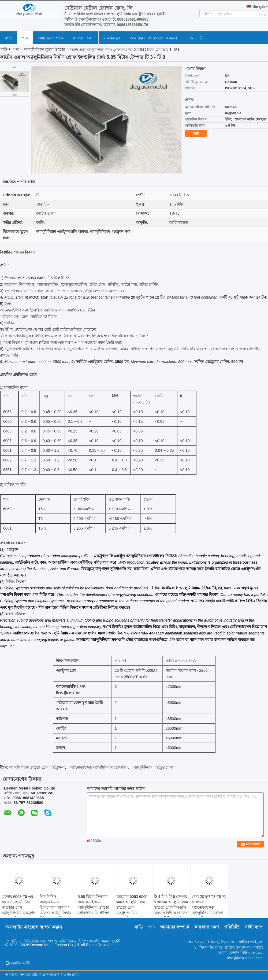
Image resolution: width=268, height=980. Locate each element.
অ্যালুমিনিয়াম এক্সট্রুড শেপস (154, 767)
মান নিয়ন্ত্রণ (112, 38)
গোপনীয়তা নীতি (18, 941)
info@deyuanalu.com (245, 958)
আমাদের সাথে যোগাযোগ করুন (154, 38)
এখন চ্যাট (194, 38)
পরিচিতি (232, 927)
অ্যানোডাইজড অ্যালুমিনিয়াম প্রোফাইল (99, 767)
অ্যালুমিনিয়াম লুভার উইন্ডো (45, 49)
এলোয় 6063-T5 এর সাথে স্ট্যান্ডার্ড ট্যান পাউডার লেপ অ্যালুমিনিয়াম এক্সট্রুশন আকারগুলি (18, 907)
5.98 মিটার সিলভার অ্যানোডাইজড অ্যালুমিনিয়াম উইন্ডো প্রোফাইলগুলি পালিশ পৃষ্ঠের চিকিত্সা (93, 907)
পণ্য (25, 38)
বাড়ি (9, 38)
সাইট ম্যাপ (254, 927)
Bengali (259, 6)
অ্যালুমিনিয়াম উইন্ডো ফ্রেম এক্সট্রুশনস (37, 767)
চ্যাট (196, 133)
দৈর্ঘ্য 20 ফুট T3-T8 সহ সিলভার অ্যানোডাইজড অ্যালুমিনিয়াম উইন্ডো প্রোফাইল (209, 907)
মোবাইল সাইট (18, 963)
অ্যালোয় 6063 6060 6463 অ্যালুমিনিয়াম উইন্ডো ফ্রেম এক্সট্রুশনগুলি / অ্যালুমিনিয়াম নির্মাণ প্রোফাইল (132, 910)
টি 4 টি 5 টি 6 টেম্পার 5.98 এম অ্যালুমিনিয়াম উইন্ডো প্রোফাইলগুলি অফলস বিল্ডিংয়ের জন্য (171, 905)
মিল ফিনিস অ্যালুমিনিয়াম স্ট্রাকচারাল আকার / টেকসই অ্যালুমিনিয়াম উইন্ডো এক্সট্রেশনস (55, 907)
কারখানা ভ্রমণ (83, 38)
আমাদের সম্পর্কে (50, 38)
